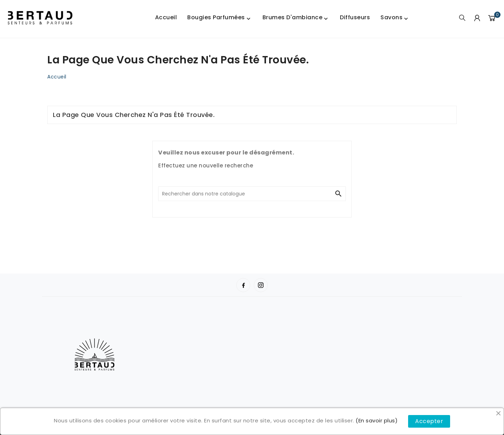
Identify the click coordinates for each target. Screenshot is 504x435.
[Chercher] (245, 194)
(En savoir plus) (377, 420)
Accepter (429, 421)
